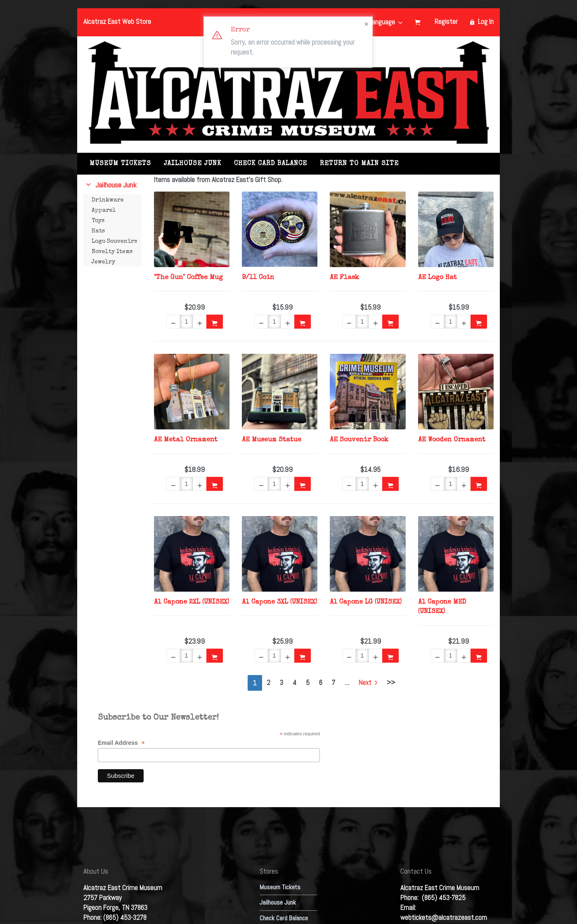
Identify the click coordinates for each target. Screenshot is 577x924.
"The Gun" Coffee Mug (188, 278)
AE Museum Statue (272, 440)
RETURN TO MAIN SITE (359, 164)
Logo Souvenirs (114, 242)
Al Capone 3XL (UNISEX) (279, 602)
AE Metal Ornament (186, 440)
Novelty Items (112, 252)
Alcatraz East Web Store (117, 21)
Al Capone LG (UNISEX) (366, 602)
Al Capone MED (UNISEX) (442, 607)
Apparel (104, 211)
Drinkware (108, 200)
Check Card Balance (271, 164)
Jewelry (103, 262)
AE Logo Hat (437, 278)
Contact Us (416, 871)
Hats (98, 231)
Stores (269, 871)
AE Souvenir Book (359, 440)
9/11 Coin (258, 278)
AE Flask (344, 278)
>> (391, 682)
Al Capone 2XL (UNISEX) (192, 602)
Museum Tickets (120, 164)
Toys (98, 221)
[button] (173, 322)
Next (368, 682)
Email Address (121, 743)
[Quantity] (186, 322)
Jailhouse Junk (193, 164)
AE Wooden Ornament (452, 440)
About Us (96, 871)
